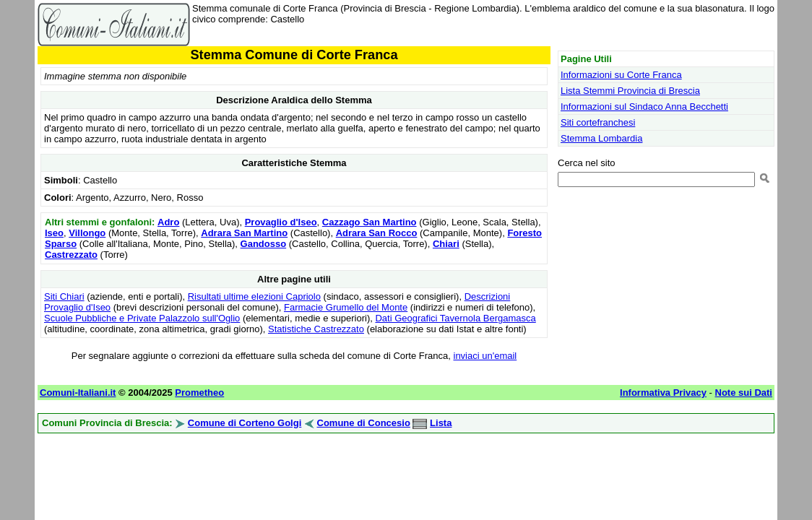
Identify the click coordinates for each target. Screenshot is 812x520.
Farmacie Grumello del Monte (346, 307)
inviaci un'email (485, 356)
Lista (441, 423)
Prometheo (199, 393)
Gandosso (264, 244)
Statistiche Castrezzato (316, 329)
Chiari (446, 244)
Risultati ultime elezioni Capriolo (254, 296)
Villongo (87, 233)
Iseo (54, 233)
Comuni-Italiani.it (78, 393)
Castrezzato (71, 255)
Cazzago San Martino (370, 222)
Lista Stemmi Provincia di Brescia (630, 91)
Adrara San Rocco (377, 233)
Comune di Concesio (364, 423)
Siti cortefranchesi (598, 122)
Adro (168, 222)
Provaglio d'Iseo (281, 222)
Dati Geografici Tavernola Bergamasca (455, 318)
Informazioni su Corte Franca (621, 75)
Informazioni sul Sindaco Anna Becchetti (644, 107)
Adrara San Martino (244, 233)
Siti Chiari (64, 296)
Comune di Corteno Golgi (245, 423)
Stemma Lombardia (601, 138)
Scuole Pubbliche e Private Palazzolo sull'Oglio (142, 318)
